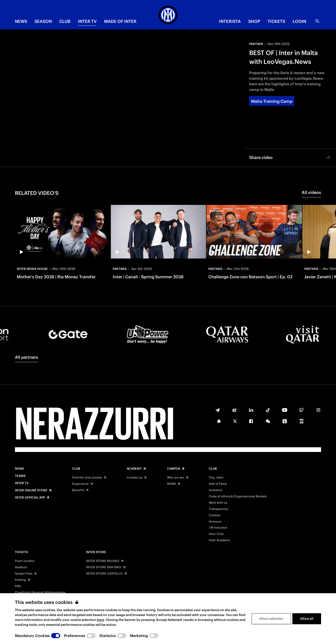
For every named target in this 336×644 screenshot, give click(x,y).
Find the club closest (87, 478)
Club (76, 469)
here (100, 620)
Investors (215, 490)
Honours (215, 522)
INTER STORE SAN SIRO (104, 567)
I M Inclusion (218, 528)
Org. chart (216, 478)
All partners (26, 357)
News (19, 469)
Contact (215, 515)
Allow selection (271, 619)
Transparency (219, 509)
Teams (20, 476)
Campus (174, 469)
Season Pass (24, 574)
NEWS (21, 21)
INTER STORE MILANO (103, 561)
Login (299, 21)
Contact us (135, 478)
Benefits (78, 490)
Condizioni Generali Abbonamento (40, 592)
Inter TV (87, 21)
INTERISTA (230, 21)
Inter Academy (219, 540)
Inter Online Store (31, 490)
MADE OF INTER (120, 21)
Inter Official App (30, 498)
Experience (80, 484)
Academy (134, 469)
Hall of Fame (218, 484)
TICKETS (276, 21)
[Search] (317, 21)
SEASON (43, 21)
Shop (254, 21)
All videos (311, 192)
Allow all (307, 619)
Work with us (218, 503)
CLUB (65, 21)
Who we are (176, 478)
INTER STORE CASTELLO (104, 574)
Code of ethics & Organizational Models (238, 496)
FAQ (18, 586)
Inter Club (216, 534)
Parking (20, 580)
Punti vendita (25, 561)
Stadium (21, 567)
